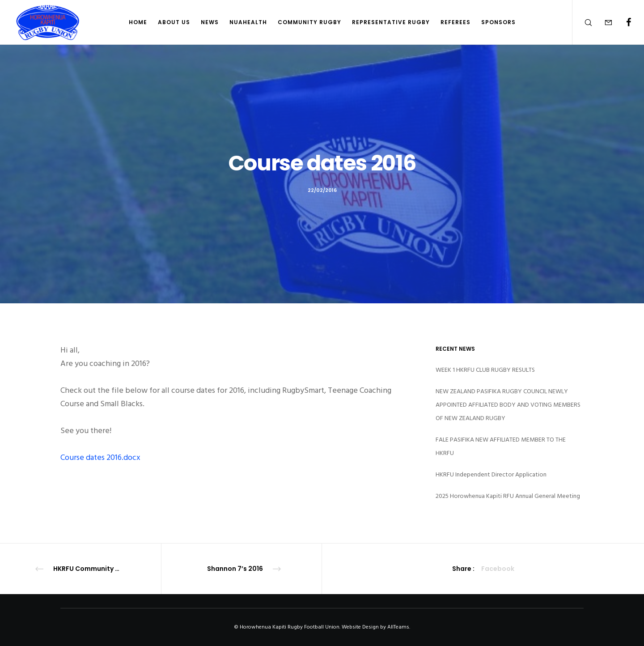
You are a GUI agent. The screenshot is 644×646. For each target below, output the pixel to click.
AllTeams (398, 627)
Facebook (498, 569)
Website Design (360, 627)
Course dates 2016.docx (100, 457)
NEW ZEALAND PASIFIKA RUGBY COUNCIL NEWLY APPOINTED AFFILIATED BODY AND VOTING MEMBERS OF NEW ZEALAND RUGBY (508, 405)
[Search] (583, 22)
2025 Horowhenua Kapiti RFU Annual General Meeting (508, 496)
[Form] (603, 22)
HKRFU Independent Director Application (491, 474)
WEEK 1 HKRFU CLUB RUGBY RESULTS (485, 370)
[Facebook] (623, 22)
